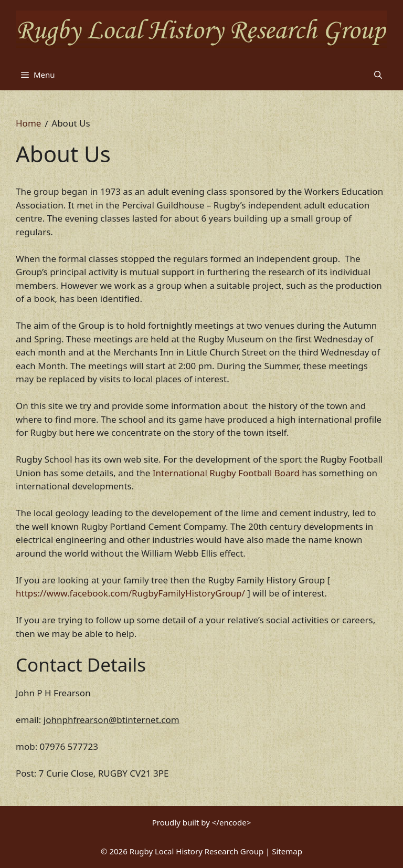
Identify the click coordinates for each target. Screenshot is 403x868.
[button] (378, 75)
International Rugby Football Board (226, 473)
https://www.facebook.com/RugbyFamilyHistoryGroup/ (130, 593)
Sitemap (287, 851)
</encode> (231, 822)
